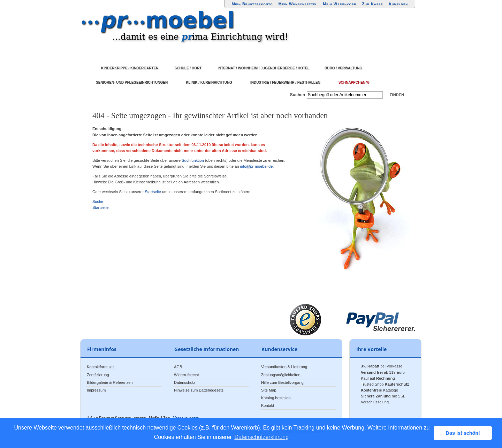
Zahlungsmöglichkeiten (281, 375)
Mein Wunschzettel (298, 4)
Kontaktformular (100, 367)
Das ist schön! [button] (463, 433)
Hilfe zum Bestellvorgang (282, 382)
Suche (98, 202)
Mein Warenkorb (340, 4)
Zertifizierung (98, 375)
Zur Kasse (372, 4)
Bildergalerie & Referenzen (110, 382)
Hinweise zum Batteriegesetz (199, 390)
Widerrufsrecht (187, 375)
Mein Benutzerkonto (252, 4)
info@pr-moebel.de (257, 166)
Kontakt (268, 405)
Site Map (269, 390)
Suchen (298, 95)
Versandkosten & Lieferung (284, 367)
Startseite (153, 192)
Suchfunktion (193, 160)
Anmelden (398, 4)
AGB (178, 367)
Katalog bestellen (276, 398)
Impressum (96, 390)
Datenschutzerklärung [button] (262, 437)
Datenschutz (185, 382)
